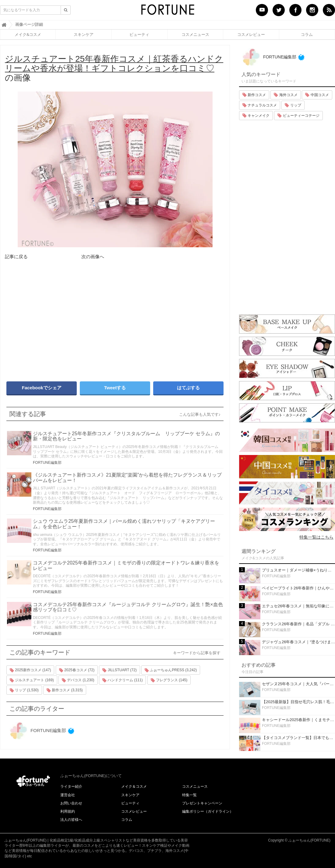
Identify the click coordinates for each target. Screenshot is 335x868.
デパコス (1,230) (78, 680)
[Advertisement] (58, 325)
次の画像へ (93, 257)
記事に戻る (16, 257)
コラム (307, 34)
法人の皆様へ (71, 820)
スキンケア (84, 34)
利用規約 (68, 811)
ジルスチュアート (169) (32, 680)
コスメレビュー (251, 34)
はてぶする (188, 388)
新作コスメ (254, 95)
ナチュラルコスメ (260, 105)
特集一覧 (189, 795)
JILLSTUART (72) (119, 670)
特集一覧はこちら (316, 537)
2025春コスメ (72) (77, 670)
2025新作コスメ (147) (30, 670)
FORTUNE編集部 (47, 463)
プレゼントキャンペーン (202, 803)
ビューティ (139, 34)
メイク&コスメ (28, 34)
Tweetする (115, 388)
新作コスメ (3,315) (65, 690)
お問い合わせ (71, 803)
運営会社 (68, 795)
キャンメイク (256, 116)
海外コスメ (286, 95)
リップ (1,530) (24, 690)
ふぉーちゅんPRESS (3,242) (171, 670)
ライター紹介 (71, 786)
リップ (293, 105)
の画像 (114, 68)
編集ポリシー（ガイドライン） (208, 811)
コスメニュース (195, 34)
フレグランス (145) (169, 680)
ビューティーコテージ (298, 116)
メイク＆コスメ (134, 786)
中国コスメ (317, 95)
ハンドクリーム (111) (123, 680)
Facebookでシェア (42, 388)
